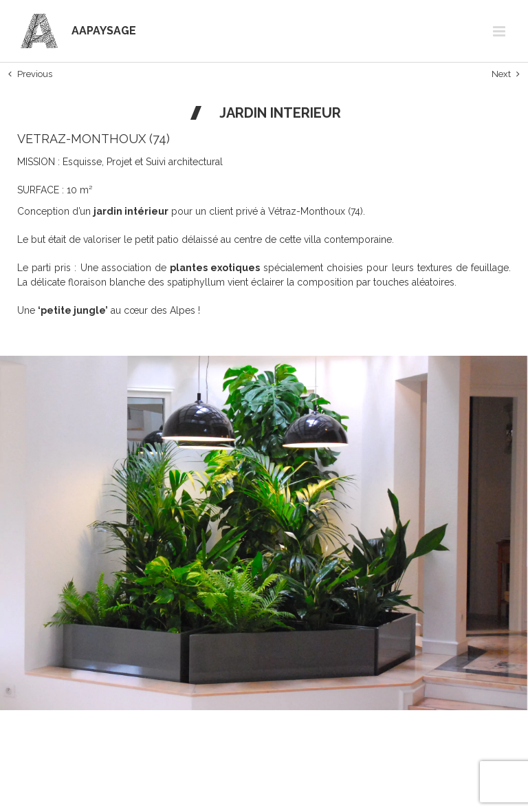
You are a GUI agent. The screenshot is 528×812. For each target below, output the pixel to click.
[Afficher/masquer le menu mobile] (500, 31)
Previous (35, 74)
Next (501, 74)
